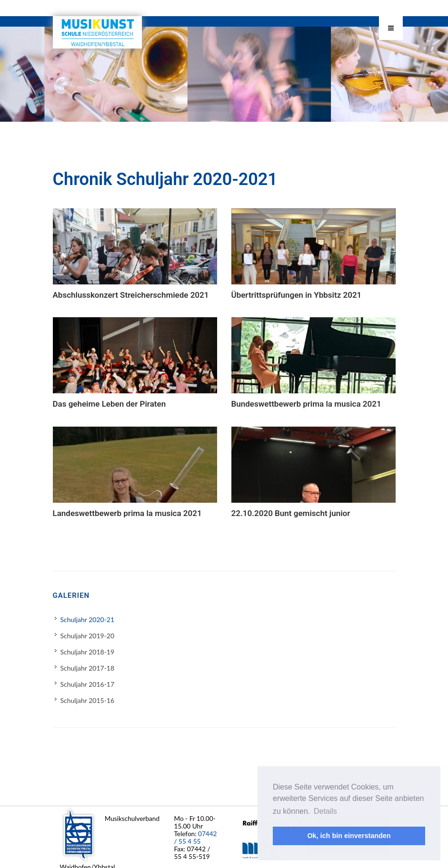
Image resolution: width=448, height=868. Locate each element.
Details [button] (325, 811)
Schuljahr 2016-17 (88, 685)
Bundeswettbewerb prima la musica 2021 (306, 404)
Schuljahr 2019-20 (88, 636)
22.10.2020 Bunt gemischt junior (291, 514)
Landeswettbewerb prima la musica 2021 (127, 514)
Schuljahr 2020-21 (88, 620)
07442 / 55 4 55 (196, 838)
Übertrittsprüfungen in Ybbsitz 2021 (297, 295)
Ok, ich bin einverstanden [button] (349, 836)
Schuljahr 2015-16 (88, 701)
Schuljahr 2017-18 (88, 668)
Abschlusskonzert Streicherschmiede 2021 (131, 295)
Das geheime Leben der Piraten (110, 404)
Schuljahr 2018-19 (88, 652)
